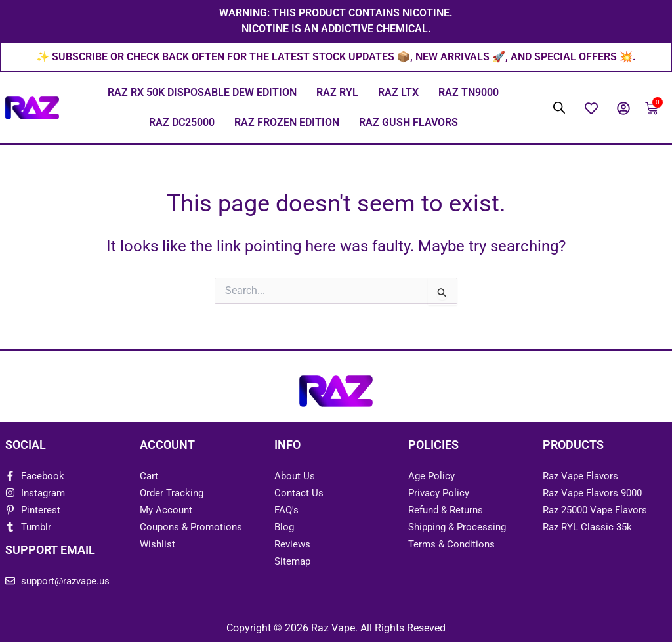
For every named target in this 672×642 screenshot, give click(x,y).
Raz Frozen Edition (287, 124)
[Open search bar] (559, 109)
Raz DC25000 (182, 124)
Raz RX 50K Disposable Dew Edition (202, 94)
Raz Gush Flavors (409, 124)
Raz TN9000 (469, 94)
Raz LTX (398, 94)
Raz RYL (337, 94)
